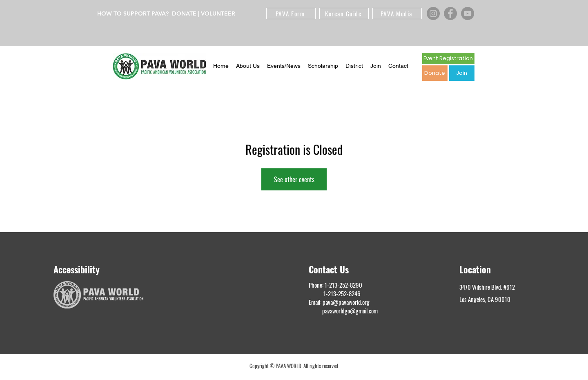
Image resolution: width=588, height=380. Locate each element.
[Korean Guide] (344, 13)
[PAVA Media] (397, 13)
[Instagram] (433, 13)
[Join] (462, 73)
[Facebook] (450, 13)
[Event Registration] (448, 58)
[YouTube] (468, 13)
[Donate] (435, 73)
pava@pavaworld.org (346, 302)
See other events (294, 179)
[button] (248, 66)
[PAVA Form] (291, 13)
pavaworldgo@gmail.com (350, 311)
